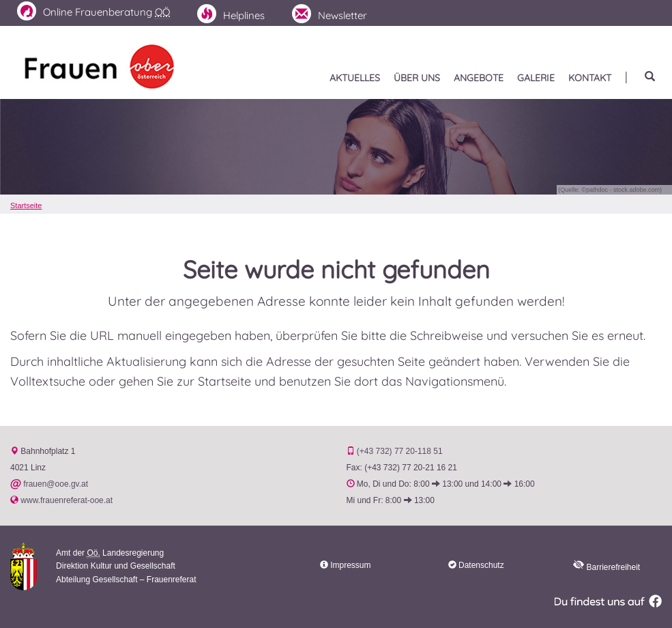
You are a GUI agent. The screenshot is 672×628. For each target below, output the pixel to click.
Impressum (350, 565)
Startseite (26, 205)
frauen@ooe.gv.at (56, 484)
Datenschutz (481, 565)
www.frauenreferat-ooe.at (67, 500)
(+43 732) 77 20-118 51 (400, 451)
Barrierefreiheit (607, 567)
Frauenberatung (93, 12)
